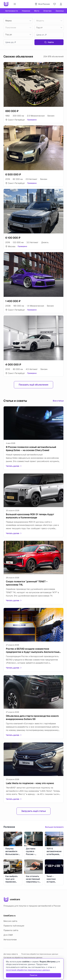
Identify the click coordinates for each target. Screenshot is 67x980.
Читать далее (14, 466)
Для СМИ (8, 935)
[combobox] (18, 21)
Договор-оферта (11, 954)
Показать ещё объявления (33, 385)
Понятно (33, 975)
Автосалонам (10, 940)
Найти (49, 42)
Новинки (26, 11)
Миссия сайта (10, 921)
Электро (47, 11)
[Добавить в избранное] (60, 66)
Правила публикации (14, 926)
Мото (37, 11)
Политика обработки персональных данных (40, 954)
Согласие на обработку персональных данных (23, 958)
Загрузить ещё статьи (33, 811)
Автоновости (12, 11)
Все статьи (58, 401)
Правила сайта (11, 930)
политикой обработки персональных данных (28, 970)
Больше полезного (54, 827)
